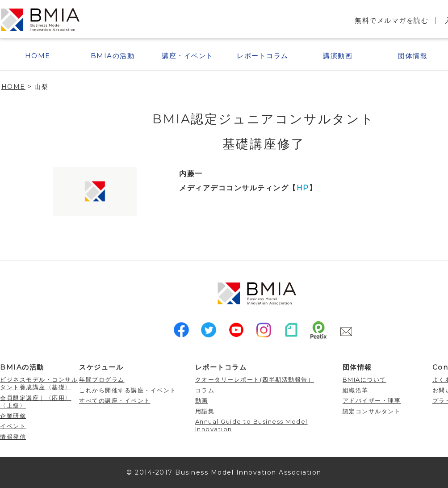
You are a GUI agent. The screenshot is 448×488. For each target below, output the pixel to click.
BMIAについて (364, 379)
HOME (38, 56)
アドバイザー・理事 (372, 400)
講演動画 (338, 56)
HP (303, 188)
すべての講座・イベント (115, 400)
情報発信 (13, 437)
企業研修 (13, 416)
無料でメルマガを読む (391, 20)
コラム (205, 390)
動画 (202, 400)
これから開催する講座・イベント (128, 390)
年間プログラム (102, 379)
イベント (13, 426)
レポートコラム (263, 56)
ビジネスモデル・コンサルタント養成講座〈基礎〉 (39, 383)
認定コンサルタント (372, 411)
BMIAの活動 (113, 56)
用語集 (205, 411)
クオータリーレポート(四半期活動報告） (255, 379)
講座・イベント (188, 56)
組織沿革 (356, 390)
